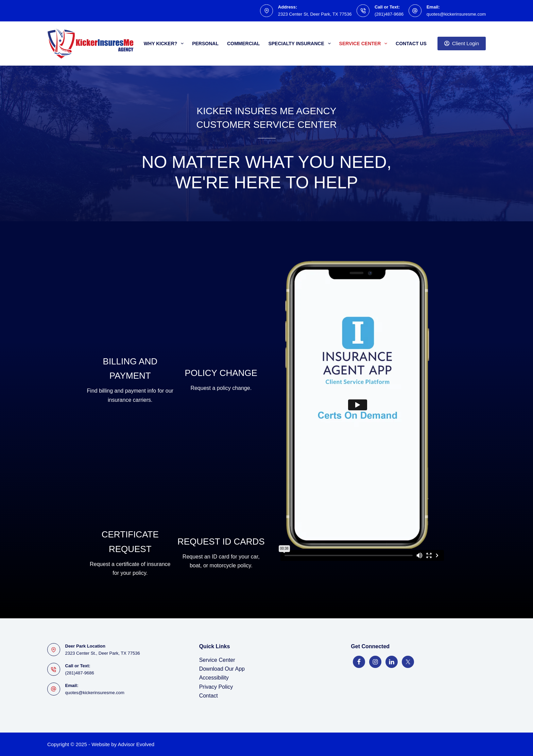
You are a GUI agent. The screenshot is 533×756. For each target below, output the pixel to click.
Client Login (462, 43)
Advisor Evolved (136, 744)
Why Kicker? (165, 44)
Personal (205, 44)
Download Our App (222, 669)
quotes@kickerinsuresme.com (456, 14)
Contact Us (411, 44)
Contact (209, 696)
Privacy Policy (216, 687)
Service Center (365, 44)
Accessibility (214, 678)
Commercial (243, 44)
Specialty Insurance (301, 44)
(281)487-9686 (389, 14)
